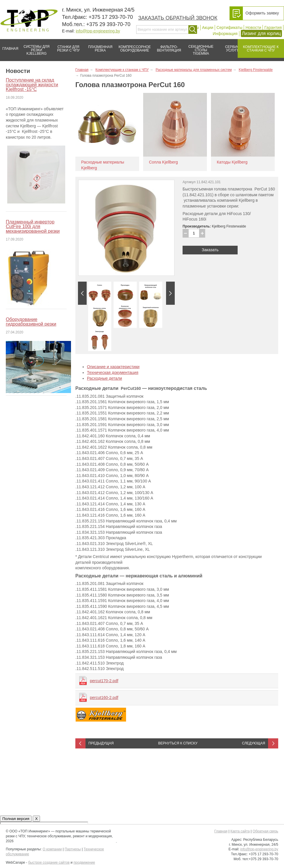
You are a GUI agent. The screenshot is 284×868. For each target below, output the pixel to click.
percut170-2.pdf (104, 681)
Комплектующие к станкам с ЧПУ (258, 46)
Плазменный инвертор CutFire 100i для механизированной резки (33, 226)
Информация (225, 34)
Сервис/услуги (233, 49)
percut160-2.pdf (104, 698)
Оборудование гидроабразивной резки (31, 322)
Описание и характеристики (113, 367)
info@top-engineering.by (98, 31)
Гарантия (273, 27)
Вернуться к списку (178, 743)
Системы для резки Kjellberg (35, 47)
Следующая (254, 743)
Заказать (210, 250)
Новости (253, 27)
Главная (9, 46)
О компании (52, 849)
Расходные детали (104, 378)
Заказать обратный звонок (178, 18)
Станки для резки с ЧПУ (66, 46)
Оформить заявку (262, 13)
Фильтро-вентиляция (167, 46)
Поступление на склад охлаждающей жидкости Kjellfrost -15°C (32, 85)
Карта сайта (240, 831)
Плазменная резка (98, 46)
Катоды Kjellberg (232, 162)
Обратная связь (265, 831)
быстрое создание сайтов (49, 863)
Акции (208, 27)
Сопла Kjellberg (163, 162)
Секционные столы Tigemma (199, 47)
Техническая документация (113, 372)
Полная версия (16, 819)
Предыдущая (101, 743)
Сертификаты (229, 27)
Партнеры (73, 849)
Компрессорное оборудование (133, 46)
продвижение (84, 863)
